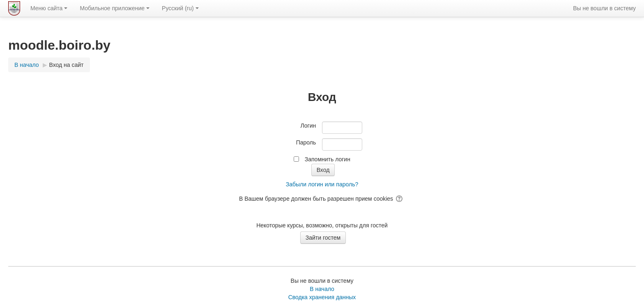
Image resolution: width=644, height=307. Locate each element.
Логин (308, 126)
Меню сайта (49, 8)
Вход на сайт (67, 65)
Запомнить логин (328, 159)
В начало (322, 289)
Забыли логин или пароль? (322, 184)
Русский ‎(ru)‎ (180, 8)
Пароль (306, 142)
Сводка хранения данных (322, 297)
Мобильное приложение (115, 8)
